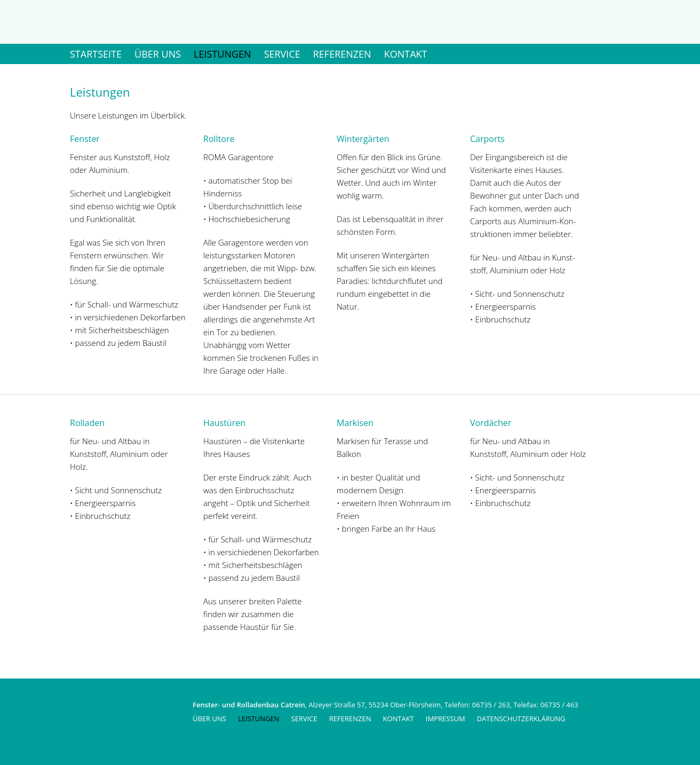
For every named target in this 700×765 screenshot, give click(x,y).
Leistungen (222, 54)
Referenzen (342, 54)
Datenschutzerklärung (521, 719)
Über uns (158, 54)
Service (282, 54)
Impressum (446, 719)
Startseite (96, 54)
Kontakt (406, 54)
